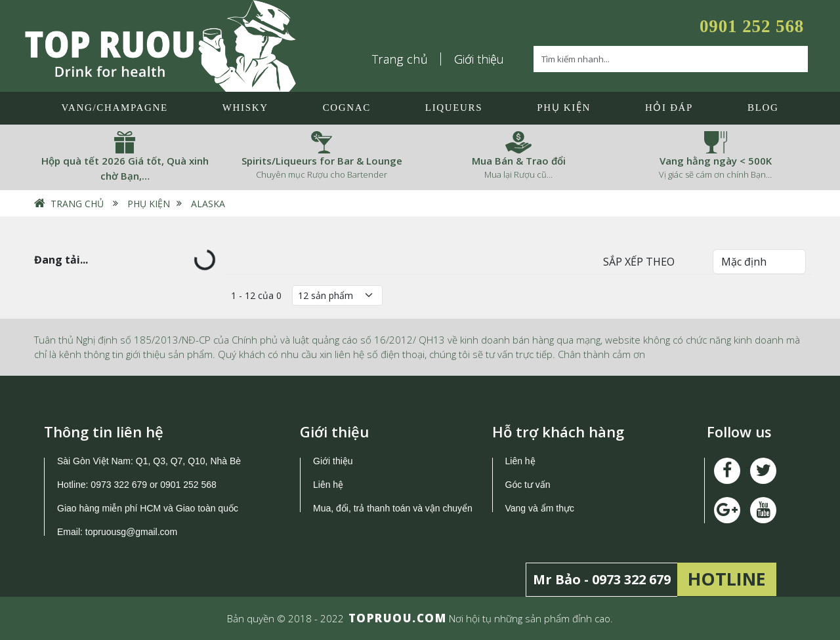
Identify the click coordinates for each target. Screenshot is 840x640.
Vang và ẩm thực (540, 508)
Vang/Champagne (114, 108)
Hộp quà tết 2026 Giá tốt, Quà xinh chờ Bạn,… (125, 168)
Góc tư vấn (528, 485)
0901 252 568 (752, 26)
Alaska (208, 204)
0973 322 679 (119, 485)
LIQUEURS (454, 108)
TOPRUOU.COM (398, 618)
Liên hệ (328, 485)
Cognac (347, 108)
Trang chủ (400, 59)
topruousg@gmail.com (133, 532)
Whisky (245, 108)
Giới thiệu (479, 59)
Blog (763, 108)
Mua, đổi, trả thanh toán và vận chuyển (393, 508)
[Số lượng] (337, 295)
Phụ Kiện (564, 108)
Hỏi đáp (669, 108)
